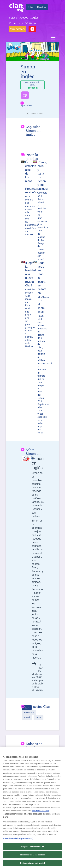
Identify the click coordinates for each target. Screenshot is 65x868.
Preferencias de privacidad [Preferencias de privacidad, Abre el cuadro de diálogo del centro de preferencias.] (33, 863)
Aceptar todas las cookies (32, 846)
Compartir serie (36, 114)
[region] (32, 808)
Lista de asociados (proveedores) (18, 838)
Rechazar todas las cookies (32, 855)
